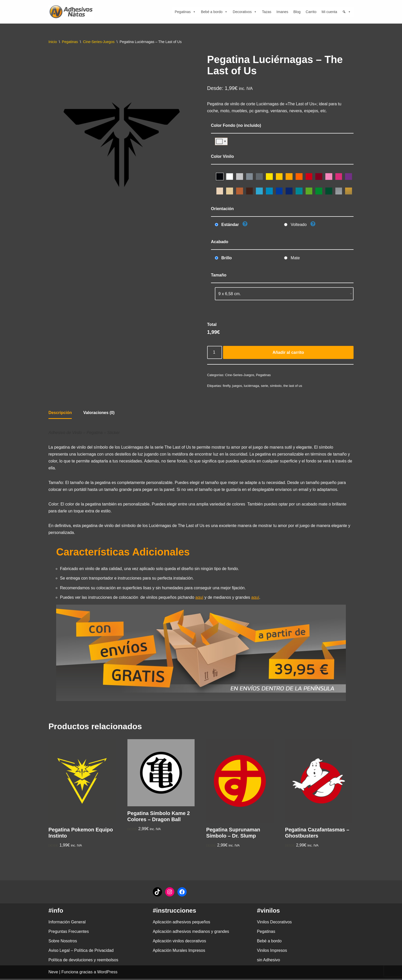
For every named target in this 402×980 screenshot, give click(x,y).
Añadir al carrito (288, 353)
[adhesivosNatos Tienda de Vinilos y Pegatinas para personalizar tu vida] (72, 12)
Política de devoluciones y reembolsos (83, 961)
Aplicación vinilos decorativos (179, 942)
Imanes (282, 12)
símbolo (276, 386)
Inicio (53, 42)
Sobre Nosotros (63, 942)
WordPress (107, 973)
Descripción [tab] (60, 413)
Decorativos (245, 12)
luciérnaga (252, 386)
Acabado (220, 242)
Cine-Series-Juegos (99, 42)
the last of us (293, 386)
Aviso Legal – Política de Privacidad (81, 952)
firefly (227, 386)
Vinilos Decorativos (274, 923)
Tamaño (219, 275)
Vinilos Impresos (272, 952)
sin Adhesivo (268, 961)
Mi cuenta (329, 12)
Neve (53, 973)
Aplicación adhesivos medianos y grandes (191, 933)
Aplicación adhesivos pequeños (182, 923)
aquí (200, 598)
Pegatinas (185, 12)
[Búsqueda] (347, 12)
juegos (237, 386)
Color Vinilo (222, 156)
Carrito (311, 12)
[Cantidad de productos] (215, 353)
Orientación (222, 209)
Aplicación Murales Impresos (179, 952)
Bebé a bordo (214, 12)
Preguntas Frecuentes (69, 933)
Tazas (267, 12)
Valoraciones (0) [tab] (99, 413)
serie (265, 386)
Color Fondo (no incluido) (236, 125)
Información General (67, 923)
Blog (297, 12)
